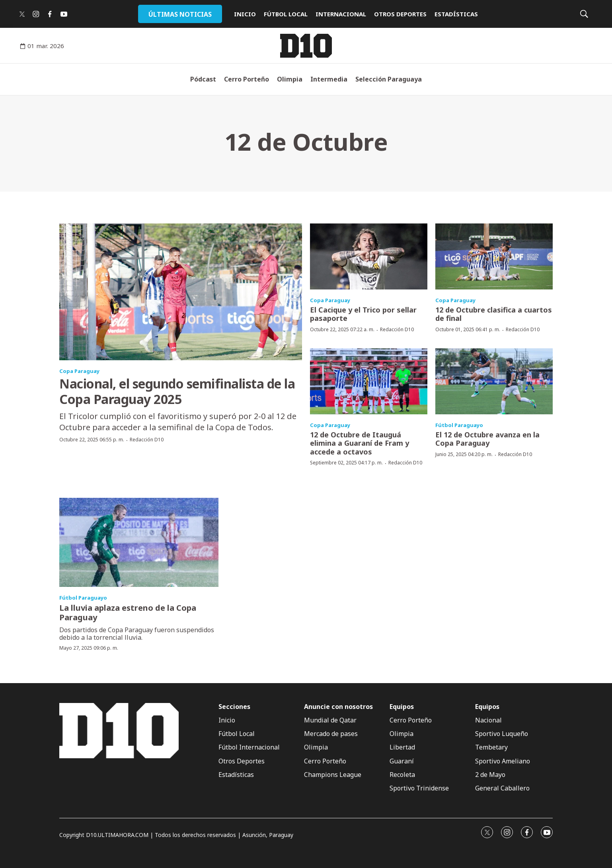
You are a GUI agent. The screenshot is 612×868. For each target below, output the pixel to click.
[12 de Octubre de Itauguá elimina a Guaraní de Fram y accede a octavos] (369, 381)
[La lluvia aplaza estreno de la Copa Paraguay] (139, 543)
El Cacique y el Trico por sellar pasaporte (363, 314)
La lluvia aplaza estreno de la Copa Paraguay (128, 613)
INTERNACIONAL (341, 14)
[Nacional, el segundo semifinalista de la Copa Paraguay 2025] (181, 292)
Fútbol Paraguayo (459, 425)
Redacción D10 (147, 440)
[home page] (306, 46)
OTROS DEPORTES (400, 14)
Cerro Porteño (247, 79)
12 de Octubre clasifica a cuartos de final (494, 314)
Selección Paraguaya (389, 79)
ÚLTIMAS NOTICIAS (180, 14)
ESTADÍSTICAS (456, 14)
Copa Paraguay (79, 371)
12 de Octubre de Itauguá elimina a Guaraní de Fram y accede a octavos (360, 443)
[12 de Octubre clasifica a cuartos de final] (494, 256)
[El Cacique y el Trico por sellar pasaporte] (369, 256)
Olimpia (290, 79)
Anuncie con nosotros (338, 707)
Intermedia (329, 79)
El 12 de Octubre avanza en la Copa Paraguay (487, 439)
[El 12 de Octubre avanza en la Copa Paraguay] (494, 381)
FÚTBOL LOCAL (286, 14)
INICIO (245, 14)
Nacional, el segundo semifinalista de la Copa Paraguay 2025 (177, 391)
